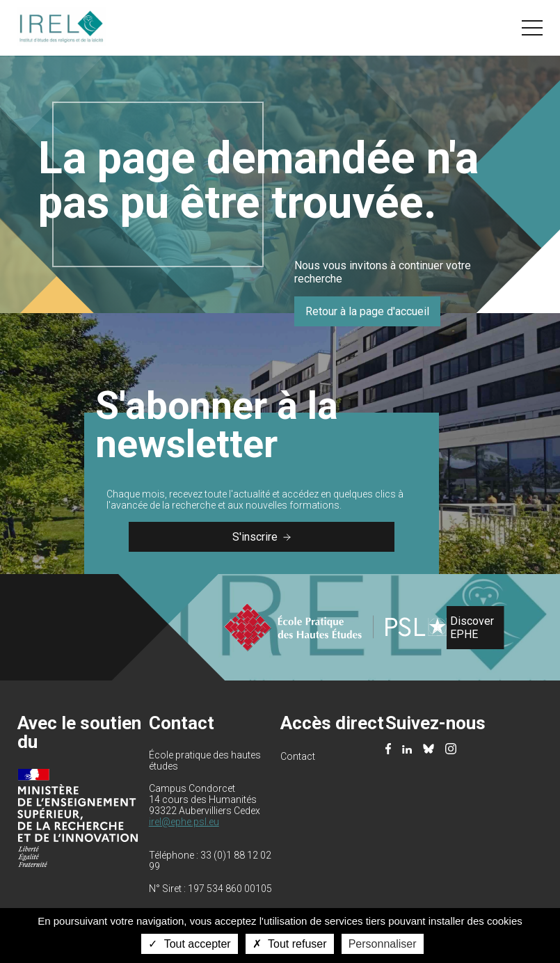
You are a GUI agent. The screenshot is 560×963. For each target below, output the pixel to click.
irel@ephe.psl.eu (184, 822)
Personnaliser (383, 944)
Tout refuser (290, 944)
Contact (298, 756)
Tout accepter (189, 944)
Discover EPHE (472, 628)
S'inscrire (262, 537)
